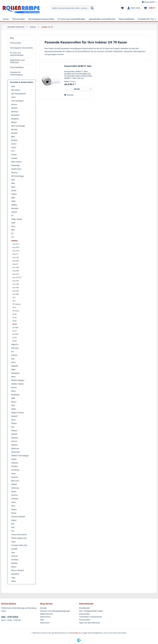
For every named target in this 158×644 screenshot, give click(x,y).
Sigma (14, 520)
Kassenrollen (84, 614)
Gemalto (15, 208)
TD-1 (14, 298)
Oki (13, 427)
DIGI (13, 180)
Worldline (15, 574)
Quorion (15, 477)
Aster (13, 97)
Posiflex (15, 466)
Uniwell (14, 549)
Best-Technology (18, 126)
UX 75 (15, 331)
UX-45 (15, 341)
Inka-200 (16, 261)
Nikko (14, 409)
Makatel (15, 366)
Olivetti (14, 434)
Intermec (15, 348)
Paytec (14, 459)
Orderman (16, 452)
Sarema (14, 495)
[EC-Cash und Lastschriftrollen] (71, 19)
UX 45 (15, 318)
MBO (13, 369)
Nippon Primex (18, 413)
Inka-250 (16, 267)
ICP (13, 237)
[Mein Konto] (134, 8)
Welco (14, 567)
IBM (13, 230)
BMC (13, 137)
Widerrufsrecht (46, 614)
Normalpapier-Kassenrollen (21, 48)
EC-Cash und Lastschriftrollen (17, 54)
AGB (42, 620)
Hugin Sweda (17, 219)
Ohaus (14, 423)
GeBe (13, 201)
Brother (14, 140)
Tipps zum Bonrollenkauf (89, 623)
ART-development (19, 94)
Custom (14, 158)
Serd (13, 506)
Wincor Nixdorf (18, 570)
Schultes (15, 499)
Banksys (15, 111)
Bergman (15, 119)
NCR (13, 405)
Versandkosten (75, 633)
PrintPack (15, 470)
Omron (14, 441)
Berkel (14, 122)
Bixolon (14, 129)
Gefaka (14, 205)
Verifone (15, 560)
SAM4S (14, 484)
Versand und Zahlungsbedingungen (55, 611)
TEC (13, 531)
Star (13, 527)
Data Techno (16, 162)
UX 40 (15, 314)
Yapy (13, 578)
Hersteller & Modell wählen (22, 82)
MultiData (15, 395)
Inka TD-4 (16, 251)
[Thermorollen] (19, 19)
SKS (13, 524)
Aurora (14, 104)
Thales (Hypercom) (19, 538)
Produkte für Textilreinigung (16, 73)
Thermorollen (16, 43)
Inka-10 (15, 254)
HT (12, 216)
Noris (13, 420)
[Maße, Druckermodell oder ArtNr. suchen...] (73, 8)
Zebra (14, 581)
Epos (13, 187)
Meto (13, 377)
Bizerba (14, 133)
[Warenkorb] (150, 8)
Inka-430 (16, 287)
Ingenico (15, 344)
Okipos (14, 430)
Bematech (15, 115)
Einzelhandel (84, 608)
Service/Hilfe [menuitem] (148, 2)
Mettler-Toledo (17, 384)
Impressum (45, 623)
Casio (13, 147)
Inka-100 (16, 257)
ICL (12, 233)
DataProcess (16, 169)
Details (82, 89)
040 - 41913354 (10, 617)
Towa (13, 542)
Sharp (14, 513)
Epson (14, 190)
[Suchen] (92, 8)
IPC (13, 352)
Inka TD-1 (16, 244)
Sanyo (14, 491)
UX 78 (15, 338)
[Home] (6, 19)
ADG (13, 86)
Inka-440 (16, 291)
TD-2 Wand (16, 304)
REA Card (15, 481)
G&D (13, 198)
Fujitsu (14, 194)
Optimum (15, 448)
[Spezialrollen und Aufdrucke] (102, 19)
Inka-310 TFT (17, 277)
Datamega (15, 165)
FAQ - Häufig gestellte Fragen (91, 611)
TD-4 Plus (16, 311)
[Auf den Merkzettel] (69, 95)
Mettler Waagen (18, 380)
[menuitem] (73, 8)
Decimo (14, 172)
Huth (13, 223)
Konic (14, 362)
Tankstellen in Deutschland (90, 617)
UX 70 (15, 324)
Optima (14, 445)
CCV (13, 151)
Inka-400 (16, 284)
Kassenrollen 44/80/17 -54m (78, 66)
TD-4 (14, 308)
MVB (13, 398)
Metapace (15, 373)
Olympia (15, 438)
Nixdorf (14, 416)
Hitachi (14, 212)
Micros (14, 387)
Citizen (14, 155)
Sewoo (14, 509)
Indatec (14, 241)
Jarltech (14, 355)
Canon (14, 144)
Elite (13, 183)
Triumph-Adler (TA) (19, 545)
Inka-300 (16, 271)
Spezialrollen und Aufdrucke (17, 61)
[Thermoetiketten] (127, 19)
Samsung (15, 488)
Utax (13, 552)
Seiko (13, 502)
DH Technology (17, 176)
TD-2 (14, 301)
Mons (14, 391)
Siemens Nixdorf (18, 517)
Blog (12, 38)
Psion (14, 474)
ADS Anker (16, 90)
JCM (13, 359)
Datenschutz (45, 617)
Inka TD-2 (16, 247)
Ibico (13, 226)
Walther (15, 563)
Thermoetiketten (17, 67)
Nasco (14, 402)
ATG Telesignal (17, 101)
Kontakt (43, 608)
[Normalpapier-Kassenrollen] (41, 19)
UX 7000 (15, 328)
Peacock (15, 463)
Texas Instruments (19, 534)
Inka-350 (16, 281)
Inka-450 (16, 294)
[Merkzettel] (122, 8)
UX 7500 (15, 334)
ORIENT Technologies (20, 456)
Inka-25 (15, 264)
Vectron (14, 556)
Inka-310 (16, 274)
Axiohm (14, 108)
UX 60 (15, 321)
